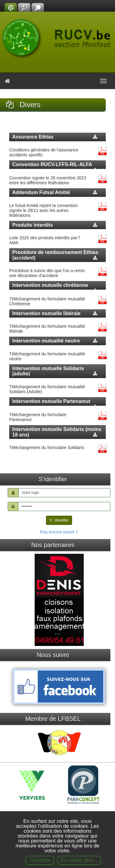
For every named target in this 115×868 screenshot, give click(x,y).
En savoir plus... (79, 860)
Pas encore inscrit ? (59, 532)
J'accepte (40, 860)
